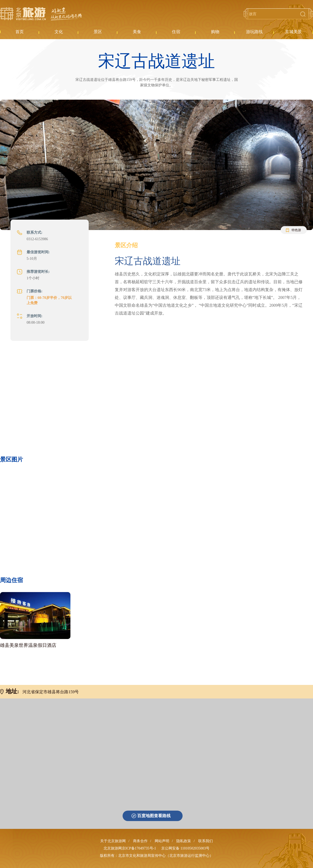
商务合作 (140, 841)
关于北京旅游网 (113, 841)
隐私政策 (184, 841)
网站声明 (162, 841)
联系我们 (206, 841)
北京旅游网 (41, 14)
